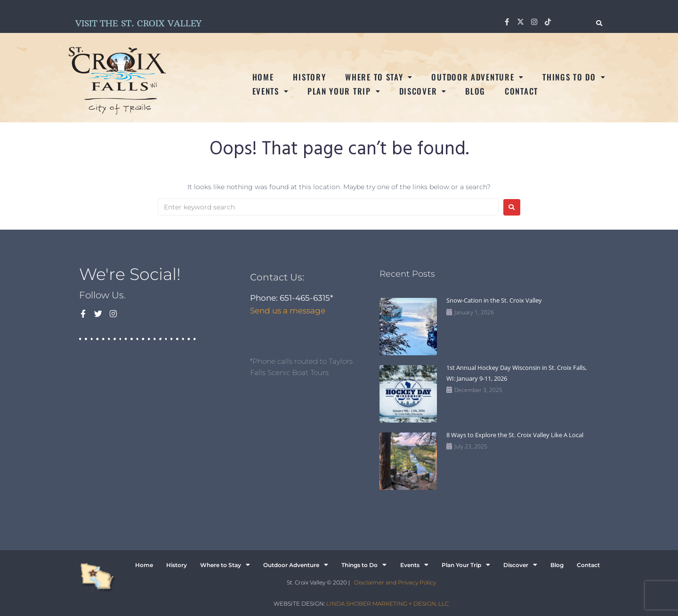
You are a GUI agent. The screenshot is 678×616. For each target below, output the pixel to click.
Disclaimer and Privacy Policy (395, 582)
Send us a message (288, 311)
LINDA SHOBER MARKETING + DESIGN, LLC (387, 604)
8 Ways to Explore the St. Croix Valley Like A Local (515, 435)
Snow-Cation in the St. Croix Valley (494, 300)
